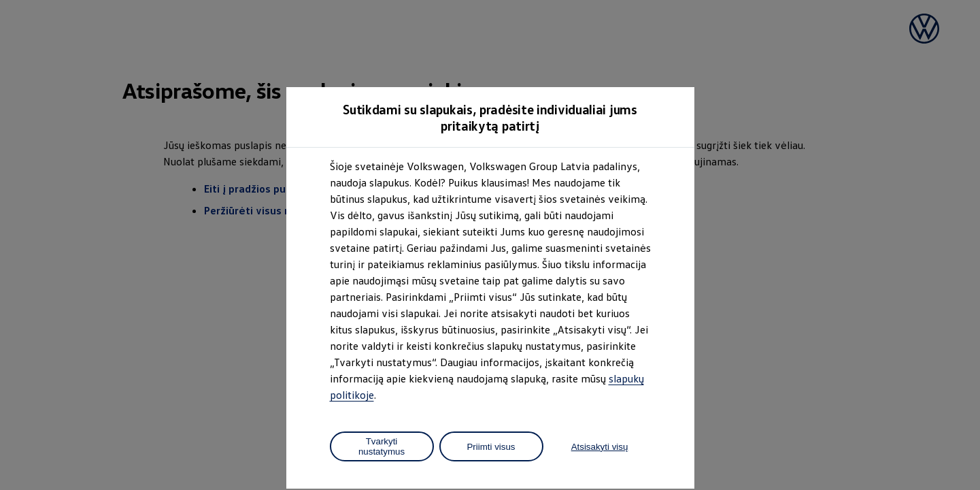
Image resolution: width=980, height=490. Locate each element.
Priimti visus (491, 447)
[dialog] (490, 245)
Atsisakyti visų (600, 447)
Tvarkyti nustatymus (382, 446)
